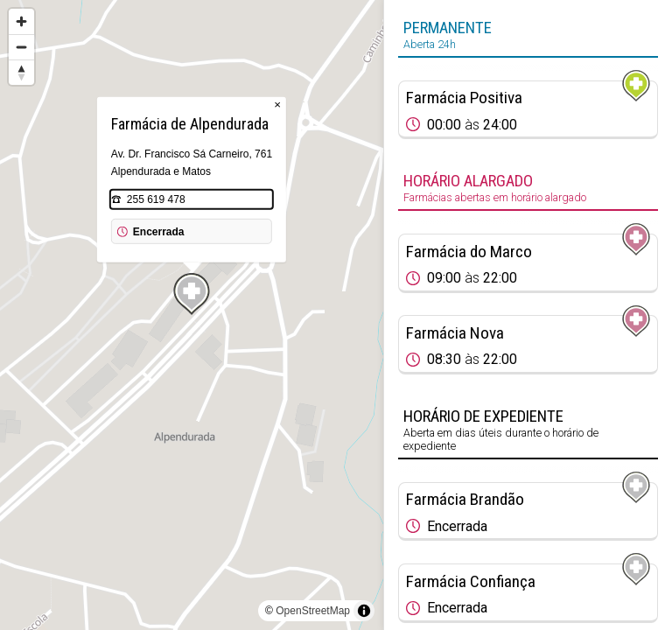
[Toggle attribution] (364, 611)
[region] (192, 315)
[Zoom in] (21, 21)
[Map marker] (192, 294)
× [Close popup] (277, 105)
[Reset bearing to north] (21, 72)
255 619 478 (156, 199)
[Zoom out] (21, 47)
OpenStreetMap (313, 611)
